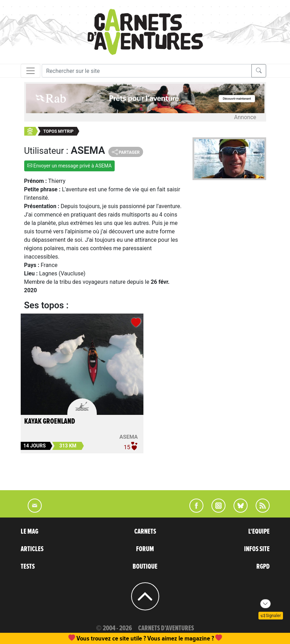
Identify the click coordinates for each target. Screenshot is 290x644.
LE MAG (29, 532)
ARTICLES (32, 549)
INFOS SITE (257, 549)
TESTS (28, 567)
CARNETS (145, 532)
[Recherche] (147, 71)
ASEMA (128, 437)
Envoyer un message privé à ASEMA (70, 166)
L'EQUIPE (259, 532)
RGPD (263, 567)
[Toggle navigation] (31, 71)
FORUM (145, 549)
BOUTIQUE (145, 567)
